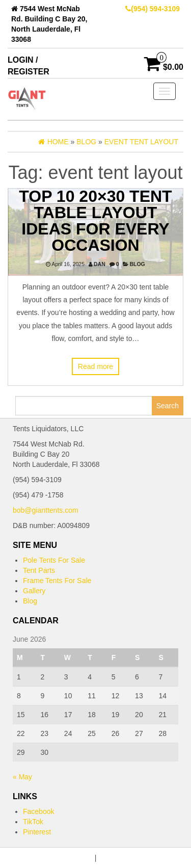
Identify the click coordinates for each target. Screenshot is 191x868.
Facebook (38, 811)
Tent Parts (39, 570)
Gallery (34, 591)
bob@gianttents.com (46, 510)
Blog (137, 264)
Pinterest (37, 832)
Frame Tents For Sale (57, 581)
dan (100, 264)
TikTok (33, 822)
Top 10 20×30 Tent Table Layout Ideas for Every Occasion (95, 221)
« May (22, 777)
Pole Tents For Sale (54, 560)
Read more (95, 366)
